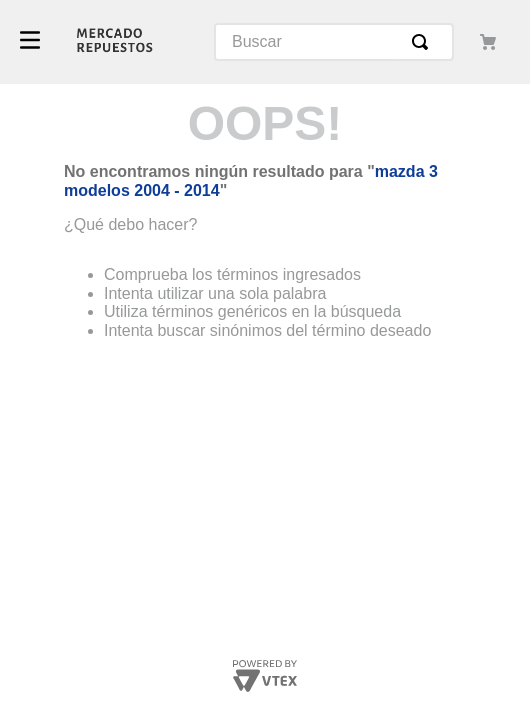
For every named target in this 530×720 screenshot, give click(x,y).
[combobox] (334, 42)
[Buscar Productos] (424, 42)
